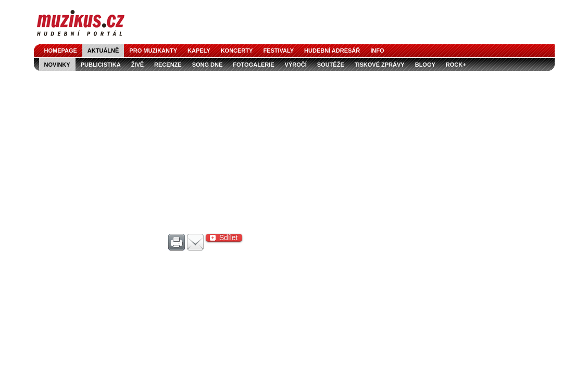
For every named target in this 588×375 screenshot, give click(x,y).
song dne (208, 65)
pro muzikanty (153, 51)
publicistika (101, 65)
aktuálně (103, 51)
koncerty (237, 51)
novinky (57, 65)
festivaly (278, 51)
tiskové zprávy (380, 65)
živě (137, 65)
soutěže (331, 65)
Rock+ (456, 65)
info (377, 51)
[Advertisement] (294, 149)
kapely (199, 51)
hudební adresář (332, 51)
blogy (425, 65)
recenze (168, 65)
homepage (61, 51)
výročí (296, 65)
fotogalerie (253, 65)
